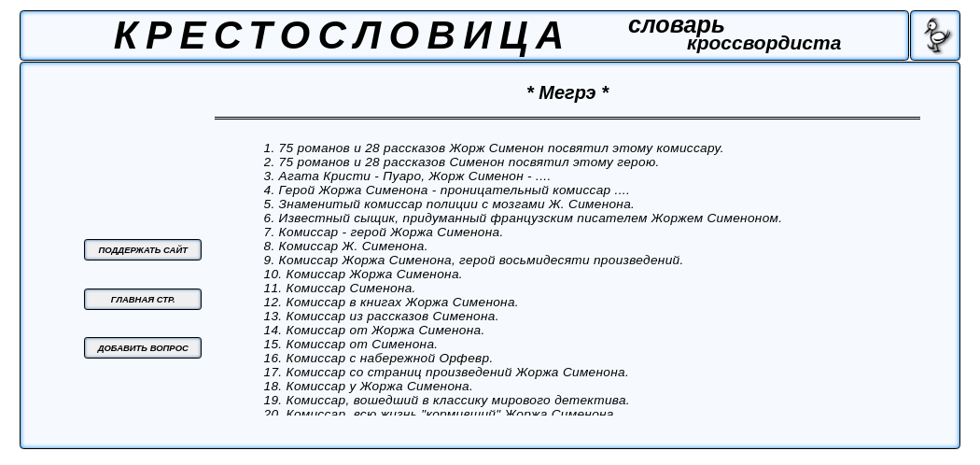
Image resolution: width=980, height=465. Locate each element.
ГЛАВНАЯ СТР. (143, 299)
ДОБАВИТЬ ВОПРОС (143, 348)
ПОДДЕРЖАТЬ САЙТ (144, 250)
